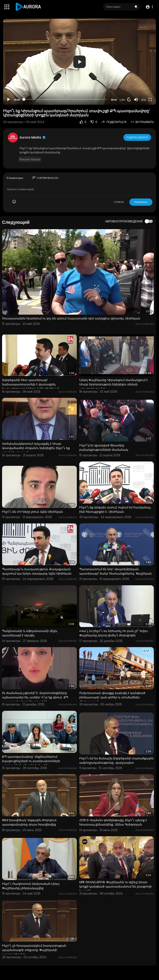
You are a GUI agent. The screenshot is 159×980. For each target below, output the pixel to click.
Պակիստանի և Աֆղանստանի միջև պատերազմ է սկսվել (30, 633)
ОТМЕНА (119, 202)
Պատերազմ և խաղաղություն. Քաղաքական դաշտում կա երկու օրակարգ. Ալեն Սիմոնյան (37, 571)
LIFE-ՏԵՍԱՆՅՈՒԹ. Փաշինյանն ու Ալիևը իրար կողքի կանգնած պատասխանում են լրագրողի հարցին (116, 886)
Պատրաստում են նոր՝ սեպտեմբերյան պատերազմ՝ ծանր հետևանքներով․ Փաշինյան (116, 571)
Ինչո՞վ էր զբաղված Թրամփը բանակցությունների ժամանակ (104, 447)
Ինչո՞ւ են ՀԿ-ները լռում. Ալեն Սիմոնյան (33, 512)
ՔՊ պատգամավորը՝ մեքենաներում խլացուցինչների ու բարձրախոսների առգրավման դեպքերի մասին (31, 761)
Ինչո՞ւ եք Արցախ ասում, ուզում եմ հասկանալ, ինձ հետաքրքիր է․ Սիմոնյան (115, 509)
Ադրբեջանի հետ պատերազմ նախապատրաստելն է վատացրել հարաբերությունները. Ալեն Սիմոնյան (31, 384)
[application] (79, 62)
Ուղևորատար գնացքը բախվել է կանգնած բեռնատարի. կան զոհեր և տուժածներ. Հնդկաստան (112, 697)
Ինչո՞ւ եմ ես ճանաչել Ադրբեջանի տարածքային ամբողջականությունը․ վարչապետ (116, 760)
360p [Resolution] (143, 100)
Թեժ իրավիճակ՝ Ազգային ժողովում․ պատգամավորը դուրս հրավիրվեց (30, 822)
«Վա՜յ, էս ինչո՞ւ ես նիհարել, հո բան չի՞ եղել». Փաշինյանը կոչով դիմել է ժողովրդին (114, 633)
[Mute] (136, 100)
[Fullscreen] (150, 100)
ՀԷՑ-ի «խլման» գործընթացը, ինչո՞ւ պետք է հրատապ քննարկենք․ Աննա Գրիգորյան (113, 822)
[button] (149, 7)
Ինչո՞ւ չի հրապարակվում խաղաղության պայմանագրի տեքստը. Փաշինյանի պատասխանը (34, 950)
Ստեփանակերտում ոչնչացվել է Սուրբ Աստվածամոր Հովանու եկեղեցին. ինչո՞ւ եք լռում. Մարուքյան (36, 448)
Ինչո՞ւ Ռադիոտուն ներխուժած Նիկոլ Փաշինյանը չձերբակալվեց (31, 886)
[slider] (65, 99)
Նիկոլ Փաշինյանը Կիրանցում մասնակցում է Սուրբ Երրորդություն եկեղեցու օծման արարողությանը (114, 384)
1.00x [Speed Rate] (122, 100)
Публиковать (141, 202)
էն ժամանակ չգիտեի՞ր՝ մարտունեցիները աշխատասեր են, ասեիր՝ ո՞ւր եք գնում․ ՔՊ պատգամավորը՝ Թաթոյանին (35, 697)
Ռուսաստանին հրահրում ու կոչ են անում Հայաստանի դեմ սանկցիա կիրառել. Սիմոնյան (71, 318)
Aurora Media (33, 137)
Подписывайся (138, 137)
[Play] (8, 100)
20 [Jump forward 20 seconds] (129, 100)
